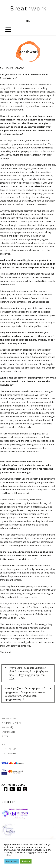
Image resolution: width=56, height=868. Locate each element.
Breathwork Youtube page (12, 789)
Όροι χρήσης (12, 861)
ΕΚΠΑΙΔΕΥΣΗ (8, 732)
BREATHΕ (6, 727)
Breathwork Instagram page (19, 789)
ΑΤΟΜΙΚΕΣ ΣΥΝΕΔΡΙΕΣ (13, 723)
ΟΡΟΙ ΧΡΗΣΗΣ (9, 753)
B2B (4, 744)
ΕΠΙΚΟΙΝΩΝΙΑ (9, 749)
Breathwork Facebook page (6, 789)
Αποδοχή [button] (26, 861)
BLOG (5, 736)
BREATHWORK (9, 718)
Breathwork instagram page (25, 789)
